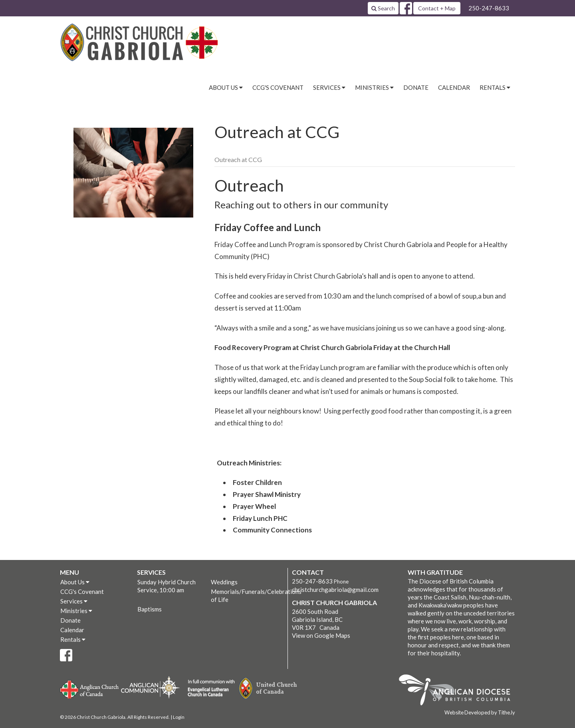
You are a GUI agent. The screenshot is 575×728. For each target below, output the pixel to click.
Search (383, 8)
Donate (416, 87)
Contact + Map (437, 8)
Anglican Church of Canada (90, 688)
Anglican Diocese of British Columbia (459, 691)
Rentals (73, 639)
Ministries (76, 611)
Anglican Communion (150, 687)
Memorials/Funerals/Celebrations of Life (247, 595)
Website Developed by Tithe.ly (480, 712)
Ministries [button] (374, 87)
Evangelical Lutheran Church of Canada (208, 688)
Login (179, 717)
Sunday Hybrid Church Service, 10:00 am (167, 586)
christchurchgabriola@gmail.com (335, 590)
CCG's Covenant (278, 87)
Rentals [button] (495, 87)
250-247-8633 (489, 8)
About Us (75, 582)
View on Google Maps (321, 635)
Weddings (224, 582)
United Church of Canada (268, 688)
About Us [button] (226, 87)
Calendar (454, 87)
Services (74, 601)
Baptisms (150, 609)
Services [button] (329, 87)
